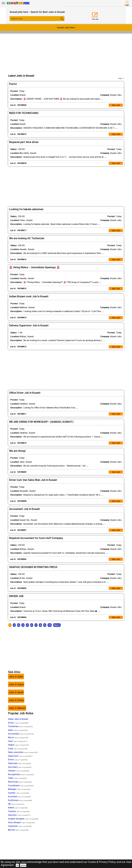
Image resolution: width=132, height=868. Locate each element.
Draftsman (20, 804)
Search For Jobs (17, 19)
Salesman (20, 767)
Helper (18, 748)
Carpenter (20, 830)
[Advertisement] (66, 53)
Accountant (21, 737)
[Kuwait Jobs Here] (18, 4)
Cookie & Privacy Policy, (102, 862)
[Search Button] (60, 21)
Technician (20, 730)
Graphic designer (23, 822)
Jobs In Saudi (16, 696)
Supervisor (20, 759)
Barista (18, 833)
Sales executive (23, 756)
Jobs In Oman (16, 704)
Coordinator (21, 789)
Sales (18, 734)
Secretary (20, 771)
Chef (18, 745)
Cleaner (19, 774)
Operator (19, 819)
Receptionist (21, 778)
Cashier (19, 796)
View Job (115, 105)
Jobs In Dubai (16, 688)
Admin (18, 811)
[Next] (57, 629)
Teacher (19, 815)
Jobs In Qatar (16, 680)
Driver (18, 726)
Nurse (18, 741)
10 (50, 629)
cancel (23, 865)
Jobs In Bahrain (17, 712)
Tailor (18, 782)
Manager (19, 793)
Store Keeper (21, 826)
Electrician (20, 785)
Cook (18, 752)
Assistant (19, 800)
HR (16, 807)
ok (17, 865)
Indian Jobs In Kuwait (18, 723)
